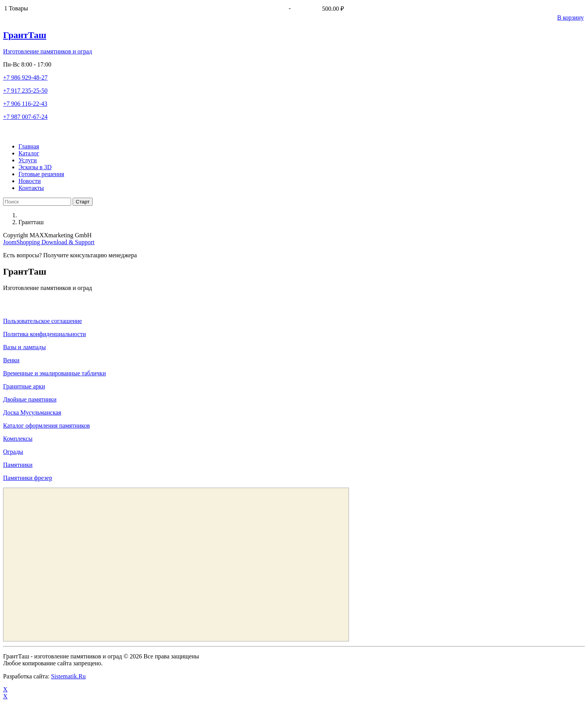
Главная (29, 146)
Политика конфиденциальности (45, 334)
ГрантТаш (25, 35)
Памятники (18, 465)
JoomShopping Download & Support (49, 242)
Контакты (31, 188)
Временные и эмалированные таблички (54, 373)
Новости (30, 181)
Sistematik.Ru (68, 676)
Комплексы (18, 439)
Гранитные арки (24, 386)
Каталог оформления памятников (47, 426)
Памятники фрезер (28, 478)
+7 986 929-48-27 (25, 77)
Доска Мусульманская (32, 412)
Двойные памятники (30, 399)
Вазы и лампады (24, 347)
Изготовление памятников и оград (47, 51)
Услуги (28, 160)
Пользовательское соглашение (42, 321)
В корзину (571, 17)
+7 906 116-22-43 (25, 104)
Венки (11, 360)
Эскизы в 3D (35, 167)
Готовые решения (41, 174)
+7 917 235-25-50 (25, 91)
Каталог (29, 153)
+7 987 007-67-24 (25, 117)
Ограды (13, 452)
